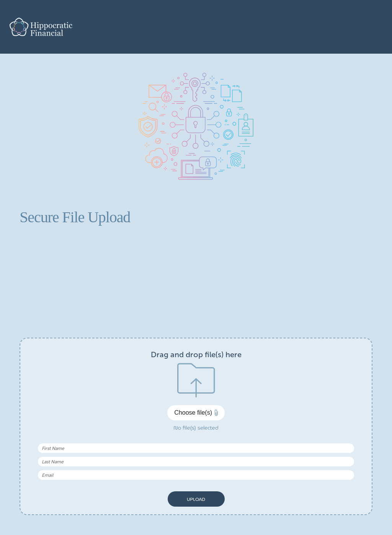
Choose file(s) (196, 413)
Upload (196, 499)
